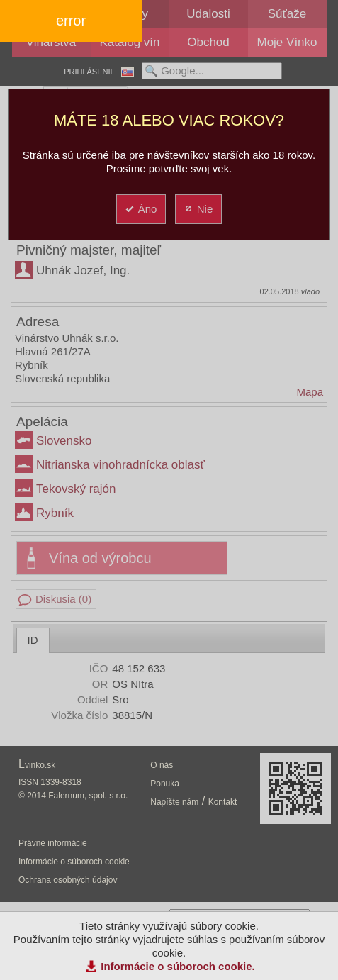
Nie (198, 209)
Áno (141, 209)
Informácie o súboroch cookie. (178, 966)
